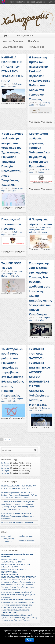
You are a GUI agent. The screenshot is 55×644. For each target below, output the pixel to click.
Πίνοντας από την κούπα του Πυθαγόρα (11, 224)
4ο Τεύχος (5, 466)
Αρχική (6, 36)
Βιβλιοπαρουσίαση (13, 47)
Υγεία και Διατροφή (13, 41)
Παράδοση (34, 41)
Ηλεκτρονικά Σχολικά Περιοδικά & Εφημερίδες (27, 2)
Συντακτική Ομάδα (26, 540)
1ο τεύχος (5, 473)
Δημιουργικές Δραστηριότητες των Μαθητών (40, 230)
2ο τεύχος (5, 471)
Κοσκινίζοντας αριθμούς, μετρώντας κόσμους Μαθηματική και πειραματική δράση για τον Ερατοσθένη (19, 516)
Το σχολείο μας (36, 47)
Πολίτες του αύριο (25, 36)
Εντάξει (30, 640)
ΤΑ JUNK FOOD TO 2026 (11, 562)
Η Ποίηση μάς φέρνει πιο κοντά (14, 559)
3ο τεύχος (5, 468)
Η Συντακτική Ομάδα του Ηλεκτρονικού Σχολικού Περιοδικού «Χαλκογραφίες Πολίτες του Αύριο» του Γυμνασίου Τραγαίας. (19, 495)
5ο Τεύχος (5, 463)
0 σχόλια (13, 86)
